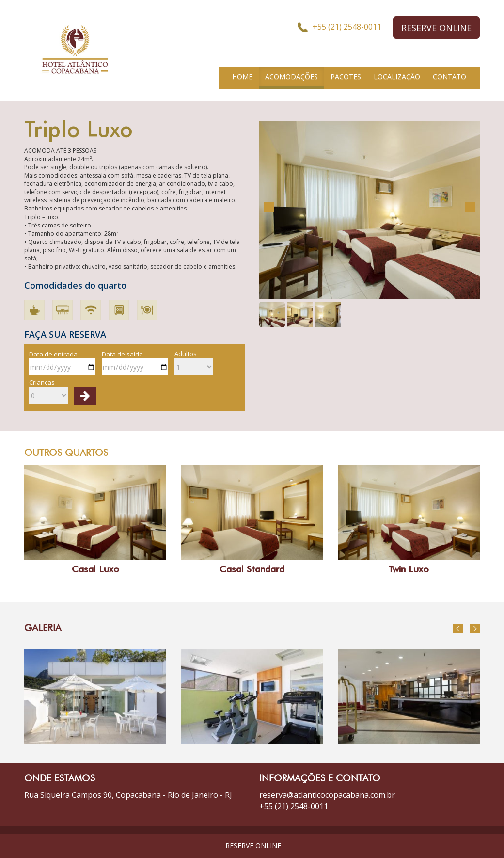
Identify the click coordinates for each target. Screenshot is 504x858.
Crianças (48, 391)
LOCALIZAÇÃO (397, 76)
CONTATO (449, 76)
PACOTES (346, 76)
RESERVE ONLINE (436, 28)
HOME (242, 76)
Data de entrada (62, 363)
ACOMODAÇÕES (291, 76)
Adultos (194, 362)
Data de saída (135, 363)
